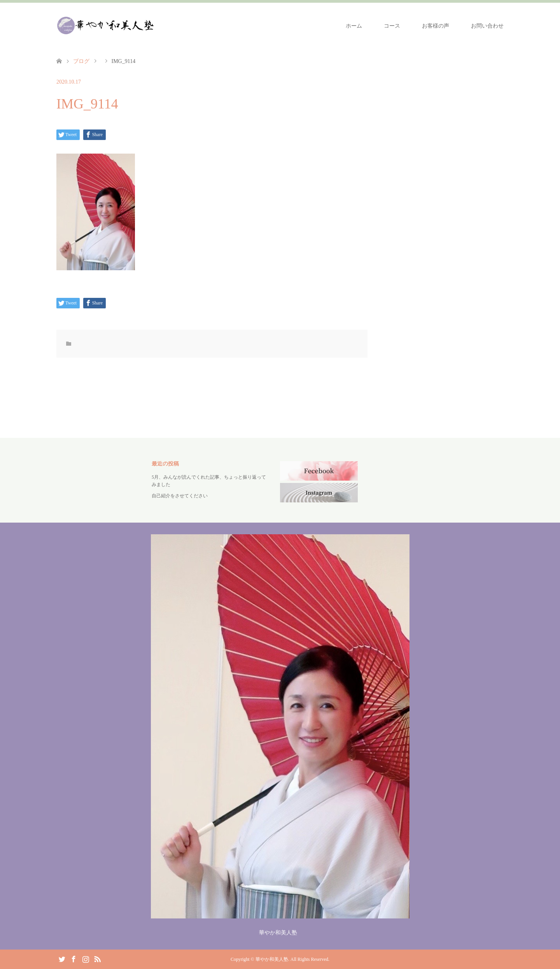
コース (392, 26)
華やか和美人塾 (272, 959)
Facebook (73, 959)
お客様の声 (436, 26)
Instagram (86, 959)
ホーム (354, 26)
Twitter (62, 959)
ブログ (81, 61)
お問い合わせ (487, 26)
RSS (97, 959)
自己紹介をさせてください (180, 496)
